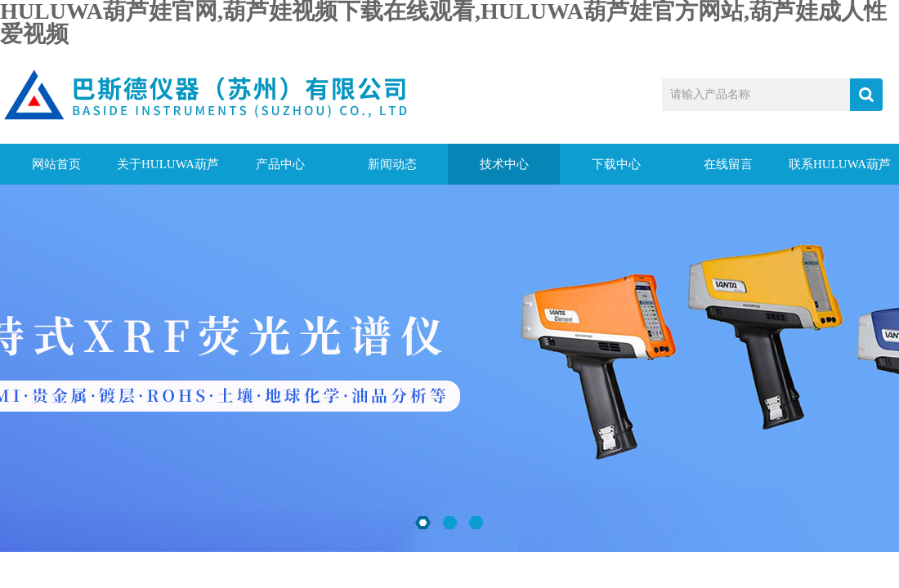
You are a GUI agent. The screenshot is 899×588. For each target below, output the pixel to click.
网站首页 (56, 164)
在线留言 (728, 164)
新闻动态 (392, 164)
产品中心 (280, 164)
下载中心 (616, 164)
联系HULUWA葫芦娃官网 (840, 171)
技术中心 (504, 164)
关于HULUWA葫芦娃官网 (168, 171)
